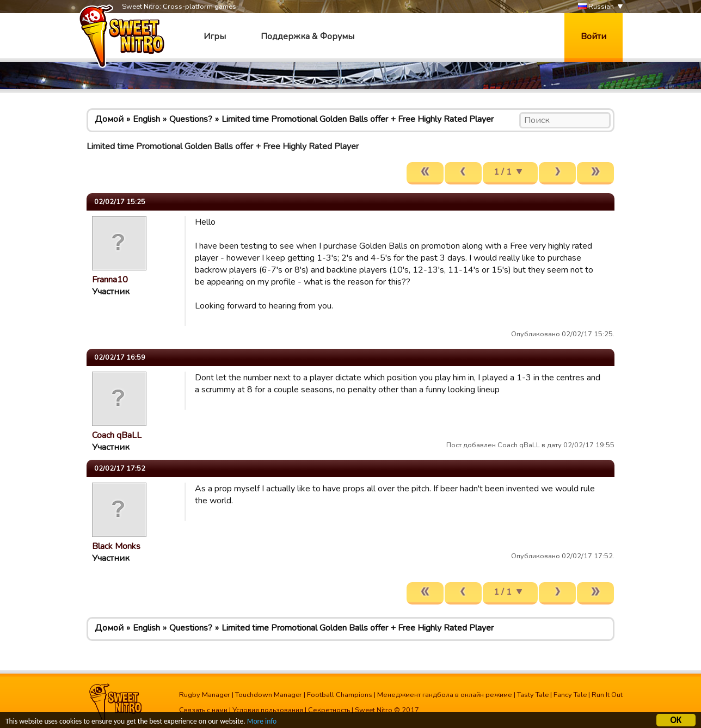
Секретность (329, 710)
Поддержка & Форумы (308, 36)
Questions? (191, 119)
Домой (109, 119)
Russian (596, 7)
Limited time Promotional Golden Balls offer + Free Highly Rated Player (358, 119)
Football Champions (340, 695)
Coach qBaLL (117, 435)
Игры (215, 36)
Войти (594, 36)
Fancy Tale (570, 695)
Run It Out (607, 695)
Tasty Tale (533, 695)
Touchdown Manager (269, 695)
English (146, 119)
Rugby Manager (205, 695)
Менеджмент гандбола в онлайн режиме (445, 695)
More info (262, 723)
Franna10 (110, 280)
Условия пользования (268, 710)
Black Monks (116, 546)
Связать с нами (203, 710)
